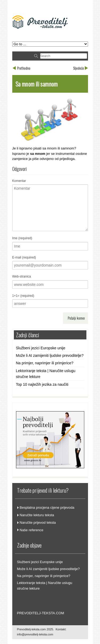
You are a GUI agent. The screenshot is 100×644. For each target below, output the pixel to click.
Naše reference (32, 530)
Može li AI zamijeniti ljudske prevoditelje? (50, 355)
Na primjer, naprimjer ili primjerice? (45, 363)
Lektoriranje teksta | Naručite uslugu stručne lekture (46, 374)
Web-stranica (22, 276)
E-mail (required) (24, 257)
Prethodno (24, 68)
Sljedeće (79, 68)
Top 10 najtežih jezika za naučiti (42, 384)
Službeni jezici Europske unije (41, 348)
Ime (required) (22, 238)
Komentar (19, 181)
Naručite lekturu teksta (37, 515)
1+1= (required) (23, 296)
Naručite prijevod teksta (38, 523)
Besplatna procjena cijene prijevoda (47, 508)
